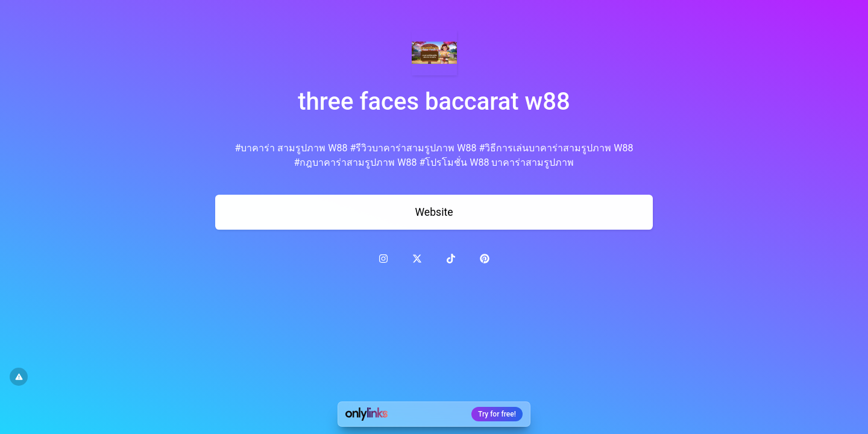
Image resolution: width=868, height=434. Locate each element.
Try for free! (497, 414)
